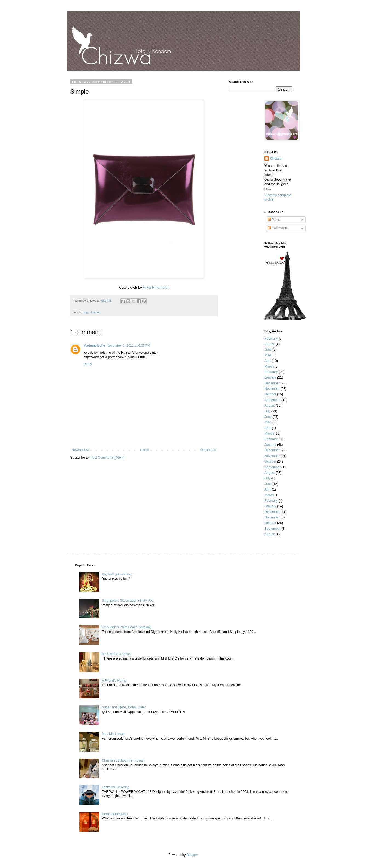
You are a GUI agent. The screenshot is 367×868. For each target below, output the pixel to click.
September (273, 400)
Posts (274, 220)
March (269, 367)
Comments (278, 228)
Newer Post (80, 450)
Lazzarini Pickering (116, 787)
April (268, 361)
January (270, 377)
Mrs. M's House (113, 734)
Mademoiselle (94, 346)
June (268, 350)
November (272, 389)
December (272, 383)
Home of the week (115, 814)
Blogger (192, 855)
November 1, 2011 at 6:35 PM (128, 346)
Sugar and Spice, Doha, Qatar (124, 707)
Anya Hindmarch (156, 287)
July (267, 411)
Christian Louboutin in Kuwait (123, 760)
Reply (88, 364)
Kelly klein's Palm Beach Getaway (126, 627)
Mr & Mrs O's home (116, 654)
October (270, 394)
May (268, 355)
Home (144, 450)
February (271, 339)
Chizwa (276, 159)
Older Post (208, 450)
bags (86, 312)
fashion (96, 312)
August (270, 344)
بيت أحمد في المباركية (117, 574)
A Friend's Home (114, 681)
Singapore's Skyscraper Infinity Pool (128, 601)
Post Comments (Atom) (108, 458)
